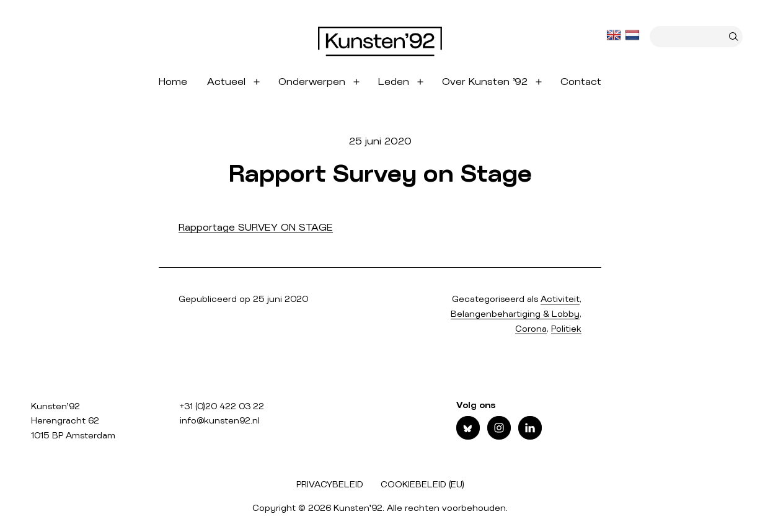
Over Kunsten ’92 (485, 82)
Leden (394, 82)
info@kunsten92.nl (220, 421)
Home (173, 82)
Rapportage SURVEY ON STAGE (256, 228)
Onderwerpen (312, 82)
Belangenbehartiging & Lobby (515, 314)
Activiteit (560, 299)
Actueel (226, 82)
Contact (581, 82)
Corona (531, 329)
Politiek (566, 329)
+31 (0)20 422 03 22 (222, 407)
